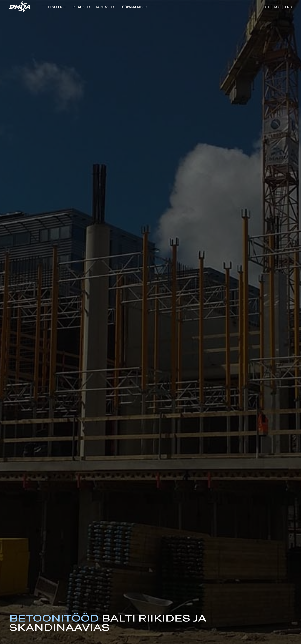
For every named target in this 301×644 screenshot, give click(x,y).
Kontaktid (105, 7)
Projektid (81, 7)
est (266, 7)
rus (277, 7)
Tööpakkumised (133, 7)
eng (289, 7)
